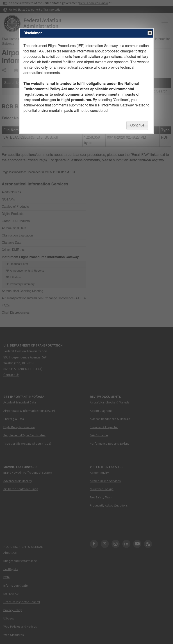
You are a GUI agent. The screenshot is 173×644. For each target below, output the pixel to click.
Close (150, 33)
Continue (137, 125)
